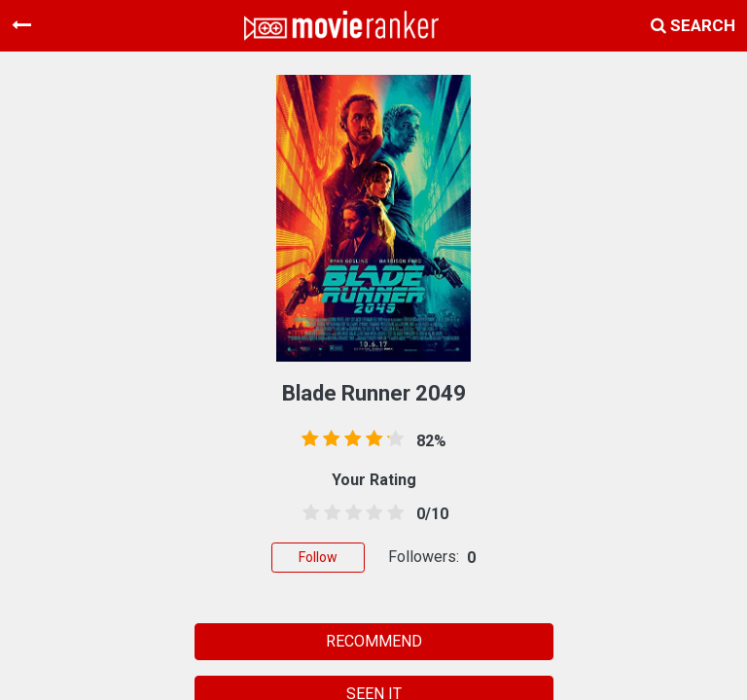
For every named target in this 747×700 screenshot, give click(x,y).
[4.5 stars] (392, 513)
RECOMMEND (374, 641)
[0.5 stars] (307, 513)
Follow (318, 557)
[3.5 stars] (371, 513)
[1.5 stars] (329, 513)
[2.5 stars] (350, 513)
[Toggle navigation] (21, 25)
